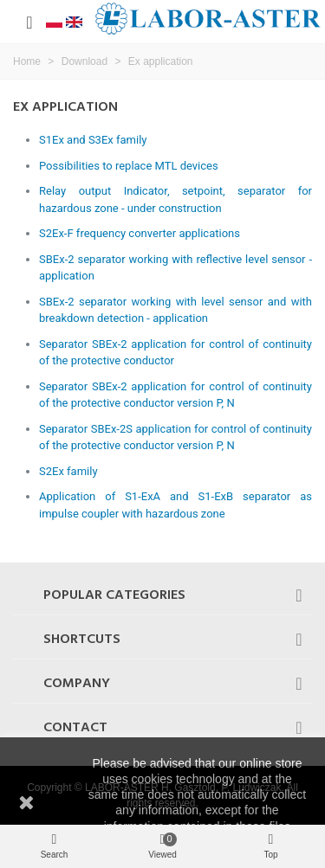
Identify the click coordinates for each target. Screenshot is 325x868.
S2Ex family (68, 471)
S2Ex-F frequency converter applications (140, 233)
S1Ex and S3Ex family (93, 140)
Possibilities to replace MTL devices (129, 166)
